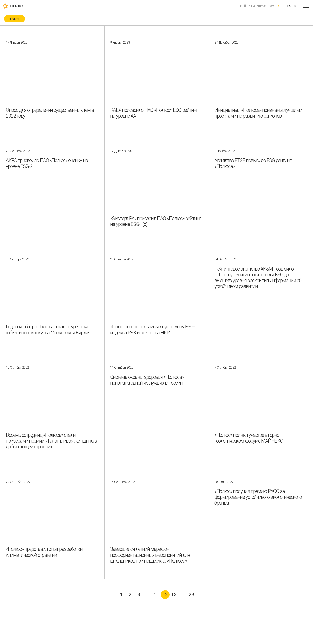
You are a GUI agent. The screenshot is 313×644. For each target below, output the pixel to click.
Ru (294, 6)
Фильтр (14, 19)
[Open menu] (306, 6)
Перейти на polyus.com (256, 6)
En (289, 6)
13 (174, 594)
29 (192, 594)
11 (156, 594)
